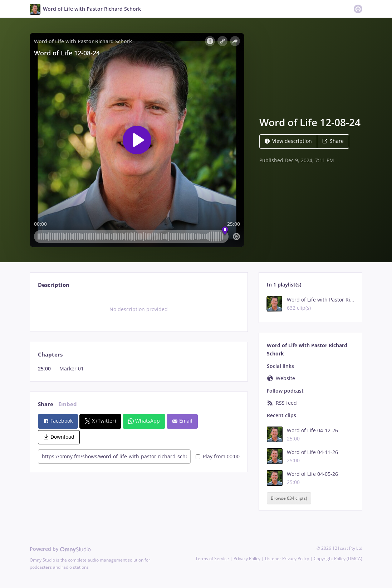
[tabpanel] (139, 309)
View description (288, 141)
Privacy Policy (247, 559)
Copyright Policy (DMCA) (338, 559)
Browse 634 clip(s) (289, 498)
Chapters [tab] (50, 355)
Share (333, 141)
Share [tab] (46, 404)
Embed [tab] (68, 404)
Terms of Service (212, 559)
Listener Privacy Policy (287, 559)
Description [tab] (54, 285)
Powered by (60, 549)
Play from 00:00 (218, 456)
